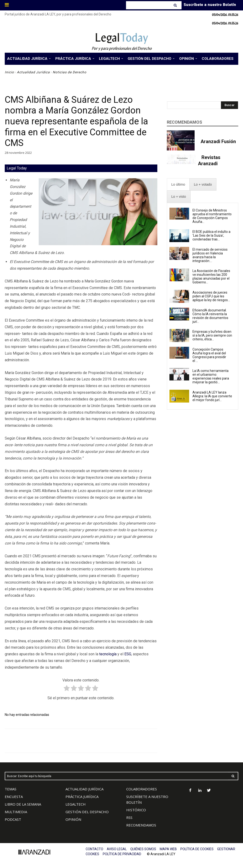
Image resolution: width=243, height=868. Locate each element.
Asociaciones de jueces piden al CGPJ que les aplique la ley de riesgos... (211, 296)
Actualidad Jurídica (33, 72)
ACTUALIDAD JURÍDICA (84, 789)
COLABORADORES (142, 789)
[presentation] (178, 185)
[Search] (176, 5)
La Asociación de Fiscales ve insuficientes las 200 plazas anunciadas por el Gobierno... (211, 277)
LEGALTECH (76, 804)
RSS (129, 817)
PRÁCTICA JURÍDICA (82, 797)
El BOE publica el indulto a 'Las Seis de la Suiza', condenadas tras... (211, 235)
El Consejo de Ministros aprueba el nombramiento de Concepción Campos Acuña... (212, 216)
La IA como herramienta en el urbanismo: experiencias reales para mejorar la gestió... (211, 376)
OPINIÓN (73, 819)
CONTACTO (94, 849)
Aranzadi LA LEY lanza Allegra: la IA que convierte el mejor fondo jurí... (212, 396)
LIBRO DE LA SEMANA (23, 804)
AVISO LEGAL (117, 849)
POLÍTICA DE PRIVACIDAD (122, 854)
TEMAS (11, 789)
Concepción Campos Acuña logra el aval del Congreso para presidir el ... (209, 355)
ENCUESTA (14, 797)
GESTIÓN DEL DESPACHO (87, 812)
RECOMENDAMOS (141, 825)
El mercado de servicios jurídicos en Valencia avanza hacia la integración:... (210, 255)
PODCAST (13, 819)
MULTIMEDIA (16, 812)
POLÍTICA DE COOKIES (197, 849)
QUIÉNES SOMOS (143, 849)
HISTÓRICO (136, 810)
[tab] (178, 185)
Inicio (9, 72)
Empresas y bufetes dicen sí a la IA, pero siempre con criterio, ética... (212, 335)
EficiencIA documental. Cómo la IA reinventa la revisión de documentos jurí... (210, 316)
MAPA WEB (168, 849)
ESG (128, 654)
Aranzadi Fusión (218, 141)
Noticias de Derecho (70, 72)
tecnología (108, 654)
